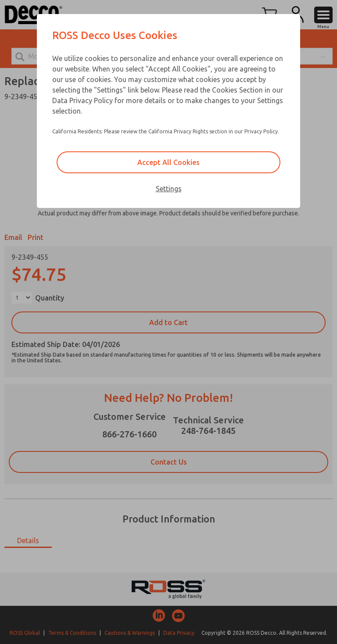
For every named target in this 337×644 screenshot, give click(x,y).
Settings (169, 189)
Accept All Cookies (168, 162)
